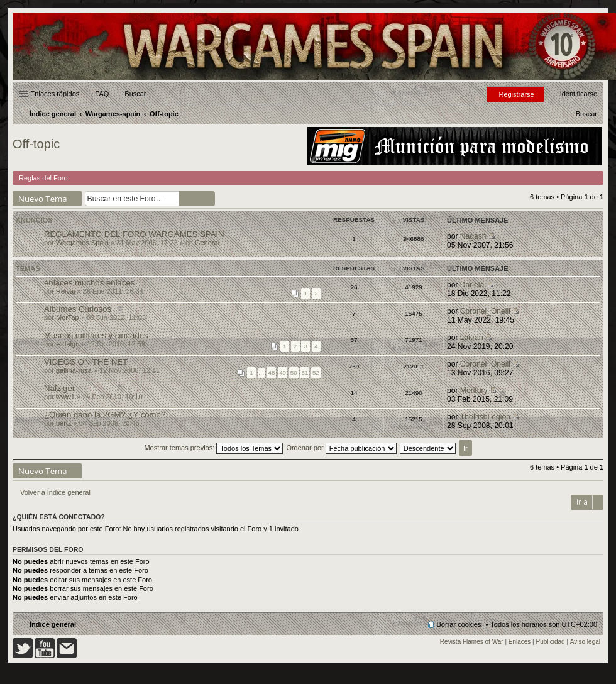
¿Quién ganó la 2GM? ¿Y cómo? (105, 415)
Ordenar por (341, 448)
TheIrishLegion (485, 417)
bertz (63, 423)
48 (271, 372)
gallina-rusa (74, 370)
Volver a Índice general (55, 492)
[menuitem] (586, 114)
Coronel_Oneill (485, 311)
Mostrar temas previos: (213, 448)
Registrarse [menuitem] (516, 94)
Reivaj (66, 291)
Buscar (135, 94)
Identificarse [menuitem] (579, 94)
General (207, 243)
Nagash (473, 236)
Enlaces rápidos (55, 94)
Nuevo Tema (43, 199)
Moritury (474, 390)
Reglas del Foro (43, 178)
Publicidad (551, 642)
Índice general (53, 624)
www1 (65, 397)
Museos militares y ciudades (96, 335)
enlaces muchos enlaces (89, 283)
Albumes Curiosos (78, 309)
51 (305, 372)
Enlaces (520, 642)
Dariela (472, 285)
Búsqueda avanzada (206, 199)
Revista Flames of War (472, 642)
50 (294, 372)
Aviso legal (585, 642)
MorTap (68, 317)
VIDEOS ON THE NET (86, 362)
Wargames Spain (82, 243)
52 (316, 372)
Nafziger (59, 388)
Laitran (472, 338)
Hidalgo (68, 344)
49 (283, 372)
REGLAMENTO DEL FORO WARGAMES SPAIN (134, 234)
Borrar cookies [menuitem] (459, 624)
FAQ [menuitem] (102, 94)
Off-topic (36, 144)
